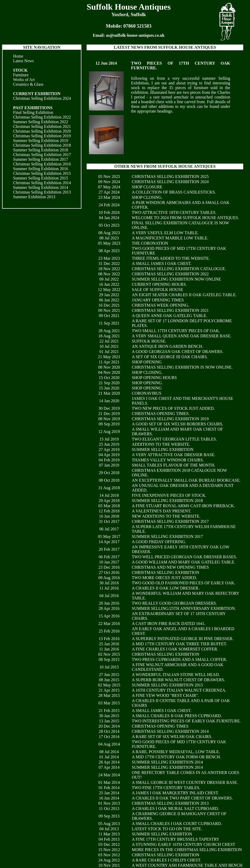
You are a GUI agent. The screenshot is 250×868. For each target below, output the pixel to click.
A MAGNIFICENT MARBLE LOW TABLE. (170, 238)
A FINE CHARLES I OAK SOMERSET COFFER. (175, 649)
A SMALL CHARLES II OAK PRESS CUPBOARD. (177, 716)
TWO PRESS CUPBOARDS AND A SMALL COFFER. (179, 659)
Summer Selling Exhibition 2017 (41, 159)
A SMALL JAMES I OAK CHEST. (162, 263)
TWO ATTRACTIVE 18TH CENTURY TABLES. (174, 212)
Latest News (23, 61)
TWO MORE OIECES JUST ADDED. (164, 578)
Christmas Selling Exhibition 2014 (42, 183)
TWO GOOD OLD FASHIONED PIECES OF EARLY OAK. (184, 583)
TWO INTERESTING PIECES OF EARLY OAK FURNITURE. (186, 721)
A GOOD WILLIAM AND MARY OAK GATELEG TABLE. (184, 562)
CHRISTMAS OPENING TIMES (160, 726)
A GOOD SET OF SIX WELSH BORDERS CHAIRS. (178, 424)
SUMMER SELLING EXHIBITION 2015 (167, 685)
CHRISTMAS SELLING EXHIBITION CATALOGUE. (179, 269)
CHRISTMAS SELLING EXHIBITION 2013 (170, 803)
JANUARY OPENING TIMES (158, 300)
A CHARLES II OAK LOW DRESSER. (166, 588)
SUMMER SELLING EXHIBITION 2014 (167, 762)
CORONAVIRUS (147, 393)
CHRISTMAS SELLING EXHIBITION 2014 (170, 731)
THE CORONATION (150, 243)
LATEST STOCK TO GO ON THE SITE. (167, 829)
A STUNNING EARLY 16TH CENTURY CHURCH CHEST (183, 844)
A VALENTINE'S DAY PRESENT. (162, 511)
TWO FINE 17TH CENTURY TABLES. (166, 788)
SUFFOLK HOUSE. (149, 341)
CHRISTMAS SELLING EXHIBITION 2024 (170, 182)
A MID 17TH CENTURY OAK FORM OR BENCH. (176, 757)
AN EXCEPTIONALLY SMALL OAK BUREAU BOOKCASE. (186, 480)
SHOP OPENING (147, 362)
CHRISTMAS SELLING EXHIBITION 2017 (170, 521)
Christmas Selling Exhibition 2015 (42, 173)
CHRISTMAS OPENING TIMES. (161, 414)
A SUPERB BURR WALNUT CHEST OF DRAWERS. (178, 680)
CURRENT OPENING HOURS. (159, 284)
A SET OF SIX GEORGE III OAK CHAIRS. (170, 357)
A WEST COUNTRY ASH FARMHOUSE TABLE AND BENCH (187, 865)
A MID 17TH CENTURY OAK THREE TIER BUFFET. (179, 644)
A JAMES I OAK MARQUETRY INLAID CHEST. (175, 793)
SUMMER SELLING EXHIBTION (162, 834)
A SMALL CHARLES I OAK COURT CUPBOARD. (177, 824)
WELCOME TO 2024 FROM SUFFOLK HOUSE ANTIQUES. (185, 218)
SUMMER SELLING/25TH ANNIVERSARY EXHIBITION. (184, 608)
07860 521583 (138, 26)
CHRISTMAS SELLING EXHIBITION (166, 572)
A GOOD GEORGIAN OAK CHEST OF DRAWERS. (178, 352)
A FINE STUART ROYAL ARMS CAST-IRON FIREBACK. (183, 506)
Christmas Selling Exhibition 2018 (42, 145)
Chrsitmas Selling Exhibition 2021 (42, 126)
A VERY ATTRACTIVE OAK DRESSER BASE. (174, 455)
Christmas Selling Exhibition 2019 (42, 136)
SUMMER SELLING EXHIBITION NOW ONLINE (176, 279)
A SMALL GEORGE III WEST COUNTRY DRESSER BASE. (185, 782)
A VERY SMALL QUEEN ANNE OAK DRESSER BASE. (182, 336)
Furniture (21, 75)
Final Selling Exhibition (33, 112)
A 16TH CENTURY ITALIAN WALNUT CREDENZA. (179, 690)
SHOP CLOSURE (147, 187)
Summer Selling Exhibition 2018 (41, 150)
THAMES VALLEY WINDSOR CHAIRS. (168, 460)
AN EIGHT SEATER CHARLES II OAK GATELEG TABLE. (184, 295)
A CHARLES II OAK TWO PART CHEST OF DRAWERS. (182, 798)
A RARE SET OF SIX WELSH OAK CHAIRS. (172, 737)
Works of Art (24, 80)
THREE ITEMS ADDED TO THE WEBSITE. (171, 258)
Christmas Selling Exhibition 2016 (42, 164)
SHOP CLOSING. (147, 197)
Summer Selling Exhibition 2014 (41, 187)
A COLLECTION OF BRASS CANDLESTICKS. (174, 192)
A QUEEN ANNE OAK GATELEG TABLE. (169, 316)
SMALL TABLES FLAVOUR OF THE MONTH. (174, 465)
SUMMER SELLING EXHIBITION (163, 450)
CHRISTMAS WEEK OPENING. (160, 305)
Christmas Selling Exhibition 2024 (42, 98)
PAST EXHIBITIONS (33, 108)
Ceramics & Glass (28, 84)
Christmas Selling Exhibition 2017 (42, 155)
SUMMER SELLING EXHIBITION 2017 (167, 537)
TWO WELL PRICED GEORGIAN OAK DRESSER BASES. (184, 557)
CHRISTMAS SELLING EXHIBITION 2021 (170, 310)
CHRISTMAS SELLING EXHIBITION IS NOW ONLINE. (182, 367)
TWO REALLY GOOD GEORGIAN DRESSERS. (174, 603)
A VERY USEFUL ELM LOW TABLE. (165, 233)
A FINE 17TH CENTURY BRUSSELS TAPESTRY (175, 839)
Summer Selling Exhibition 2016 (41, 169)
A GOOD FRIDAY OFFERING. (159, 542)
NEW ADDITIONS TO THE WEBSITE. (166, 516)
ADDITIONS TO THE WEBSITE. (161, 444)
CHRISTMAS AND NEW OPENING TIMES (170, 567)
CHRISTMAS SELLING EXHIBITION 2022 (170, 274)
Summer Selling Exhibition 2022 (41, 122)
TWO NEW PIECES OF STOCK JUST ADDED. (173, 408)
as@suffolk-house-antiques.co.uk (135, 35)
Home (18, 56)
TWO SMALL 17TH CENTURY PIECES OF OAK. (176, 331)
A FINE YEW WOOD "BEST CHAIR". (165, 695)
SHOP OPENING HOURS (154, 378)
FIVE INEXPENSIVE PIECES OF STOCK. (169, 495)
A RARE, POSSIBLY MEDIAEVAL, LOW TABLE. (176, 752)
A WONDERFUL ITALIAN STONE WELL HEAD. (176, 675)
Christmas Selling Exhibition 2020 (42, 131)
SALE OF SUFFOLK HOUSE (157, 290)
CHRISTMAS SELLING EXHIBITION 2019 (170, 419)
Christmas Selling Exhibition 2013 (42, 192)
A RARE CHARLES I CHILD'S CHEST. (166, 860)
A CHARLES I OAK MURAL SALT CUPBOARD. (175, 808)
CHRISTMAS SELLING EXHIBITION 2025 (170, 176)
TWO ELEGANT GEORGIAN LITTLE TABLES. (174, 439)
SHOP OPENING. (147, 383)
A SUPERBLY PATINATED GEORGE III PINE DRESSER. (183, 639)
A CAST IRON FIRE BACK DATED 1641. (169, 624)
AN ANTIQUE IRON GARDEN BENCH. (167, 346)
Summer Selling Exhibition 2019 (41, 141)
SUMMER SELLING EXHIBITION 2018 (167, 501)
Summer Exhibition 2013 (34, 197)
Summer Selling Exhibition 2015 (41, 178)
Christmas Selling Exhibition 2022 (42, 117)
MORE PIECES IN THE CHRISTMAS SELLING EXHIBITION (187, 850)
